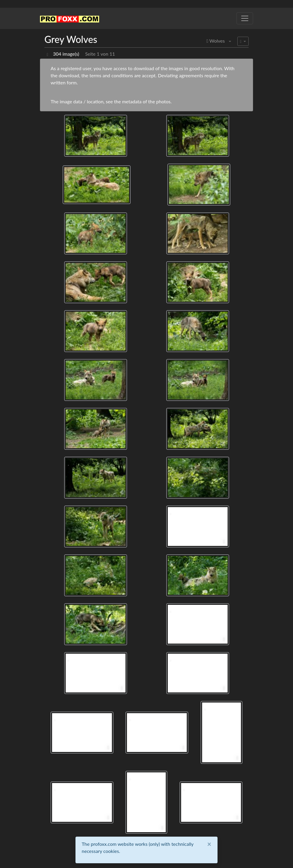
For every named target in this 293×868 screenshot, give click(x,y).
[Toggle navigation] (245, 18)
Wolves (216, 41)
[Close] (209, 844)
